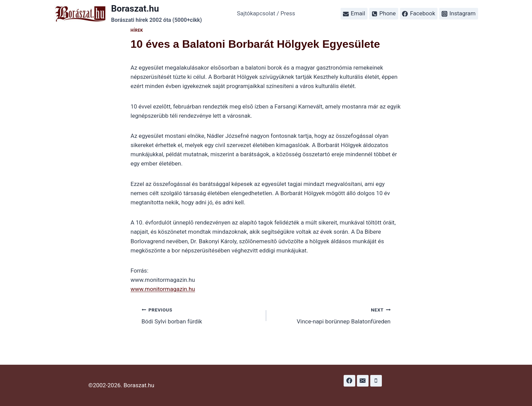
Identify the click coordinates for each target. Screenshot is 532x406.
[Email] (363, 381)
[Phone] (376, 381)
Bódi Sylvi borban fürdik (201, 315)
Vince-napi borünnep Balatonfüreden (331, 315)
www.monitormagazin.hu (163, 289)
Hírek (137, 30)
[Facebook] (349, 381)
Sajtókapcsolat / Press (266, 13)
